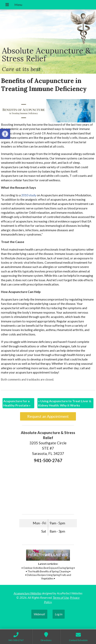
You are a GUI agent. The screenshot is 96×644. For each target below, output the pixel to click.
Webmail (39, 614)
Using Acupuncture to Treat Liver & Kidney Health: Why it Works (65, 403)
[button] (5, 134)
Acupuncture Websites (27, 593)
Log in (59, 614)
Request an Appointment (48, 416)
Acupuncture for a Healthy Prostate (17, 403)
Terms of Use (61, 597)
